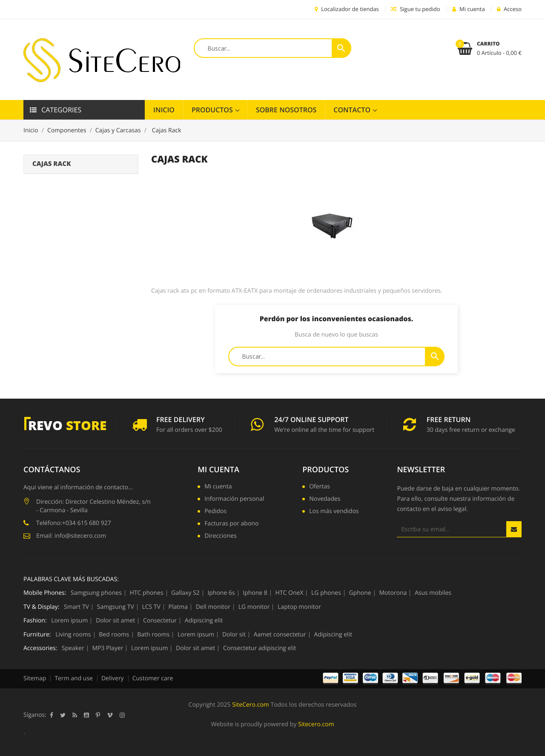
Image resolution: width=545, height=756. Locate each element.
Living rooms (73, 635)
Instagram (122, 715)
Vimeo (110, 715)
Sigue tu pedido (416, 9)
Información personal (234, 499)
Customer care (153, 678)
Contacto (353, 110)
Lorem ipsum (69, 621)
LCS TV (151, 607)
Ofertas (320, 487)
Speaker (73, 648)
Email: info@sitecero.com (71, 536)
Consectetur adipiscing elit (260, 648)
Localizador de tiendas (347, 9)
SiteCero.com (251, 705)
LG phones (326, 593)
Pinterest (98, 715)
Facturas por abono (231, 524)
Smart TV (76, 607)
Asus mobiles (433, 593)
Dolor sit (234, 635)
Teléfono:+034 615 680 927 (74, 523)
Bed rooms (114, 635)
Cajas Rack (52, 164)
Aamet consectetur (280, 635)
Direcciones (221, 536)
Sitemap (35, 678)
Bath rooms (153, 635)
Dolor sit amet (115, 621)
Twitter (63, 715)
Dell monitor (213, 607)
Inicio (164, 110)
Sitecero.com (316, 724)
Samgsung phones (96, 593)
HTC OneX (290, 593)
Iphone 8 (255, 593)
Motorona (393, 593)
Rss (75, 715)
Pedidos (215, 512)
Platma (178, 607)
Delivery (113, 678)
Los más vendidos (334, 512)
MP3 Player (108, 648)
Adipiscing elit (204, 621)
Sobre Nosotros (286, 110)
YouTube (86, 715)
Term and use (74, 678)
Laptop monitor (299, 607)
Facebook (52, 715)
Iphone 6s (221, 593)
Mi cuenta (218, 470)
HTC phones (146, 593)
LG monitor (254, 607)
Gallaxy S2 (185, 593)
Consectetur (160, 621)
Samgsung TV (116, 607)
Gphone (360, 593)
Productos (213, 110)
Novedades (325, 499)
